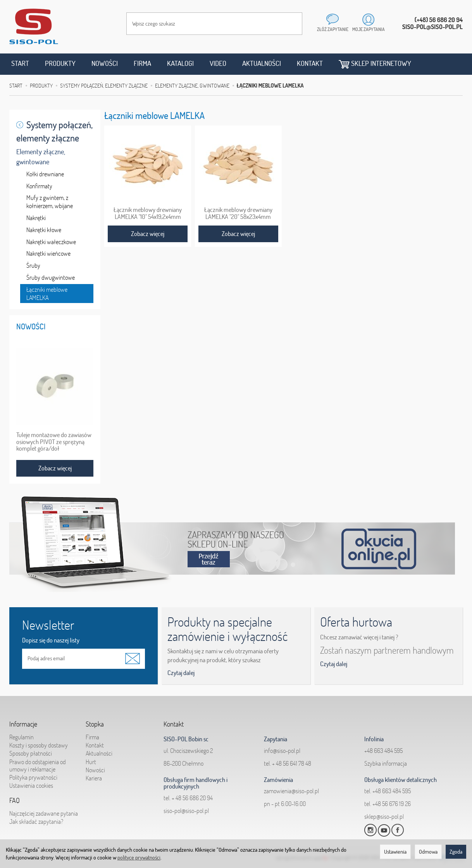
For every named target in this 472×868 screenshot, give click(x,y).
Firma (142, 63)
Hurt (91, 762)
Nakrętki (36, 218)
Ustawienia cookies (31, 785)
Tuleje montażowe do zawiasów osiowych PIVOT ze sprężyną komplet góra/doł (54, 442)
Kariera (94, 778)
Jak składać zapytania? (36, 821)
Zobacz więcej (148, 234)
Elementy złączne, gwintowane (41, 157)
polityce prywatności (139, 858)
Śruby (33, 265)
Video (218, 63)
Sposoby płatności (31, 753)
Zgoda (456, 852)
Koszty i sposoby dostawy (39, 745)
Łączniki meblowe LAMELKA (47, 294)
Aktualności (262, 63)
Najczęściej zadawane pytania (44, 813)
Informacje (23, 724)
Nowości (105, 63)
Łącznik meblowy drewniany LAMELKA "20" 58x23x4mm (238, 213)
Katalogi (180, 63)
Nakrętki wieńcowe (48, 253)
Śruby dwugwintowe (51, 277)
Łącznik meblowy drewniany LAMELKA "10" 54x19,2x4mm (148, 213)
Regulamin (22, 737)
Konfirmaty (39, 186)
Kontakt (310, 63)
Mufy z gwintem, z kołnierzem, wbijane (50, 202)
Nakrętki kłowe (44, 230)
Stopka (95, 724)
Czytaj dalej (181, 673)
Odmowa (428, 852)
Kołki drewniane (45, 174)
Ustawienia (395, 852)
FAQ (15, 801)
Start (20, 63)
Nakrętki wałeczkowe (51, 242)
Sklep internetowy (375, 64)
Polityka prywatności (33, 777)
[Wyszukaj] (289, 24)
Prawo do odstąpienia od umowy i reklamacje (38, 766)
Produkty (60, 63)
